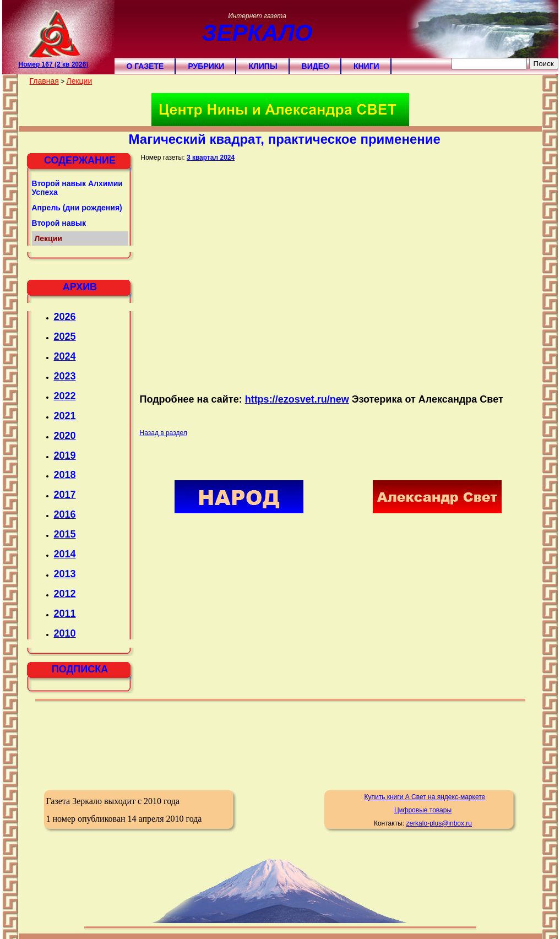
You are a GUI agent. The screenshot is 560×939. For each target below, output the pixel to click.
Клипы (263, 66)
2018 (65, 475)
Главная (44, 81)
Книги (366, 66)
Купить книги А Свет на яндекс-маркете (425, 797)
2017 (65, 495)
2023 (65, 376)
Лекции (79, 81)
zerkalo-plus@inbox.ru (439, 823)
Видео (316, 66)
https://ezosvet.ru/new (297, 399)
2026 (65, 317)
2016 (65, 514)
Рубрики (206, 66)
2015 (65, 534)
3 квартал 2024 (211, 158)
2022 (65, 396)
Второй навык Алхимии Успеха (77, 188)
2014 (65, 554)
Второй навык (59, 223)
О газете (145, 66)
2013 (65, 574)
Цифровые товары (423, 810)
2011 (65, 614)
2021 (65, 416)
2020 (65, 436)
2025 (65, 336)
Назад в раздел (164, 433)
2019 (65, 455)
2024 (65, 356)
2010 (65, 633)
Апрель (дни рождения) (77, 208)
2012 (65, 594)
